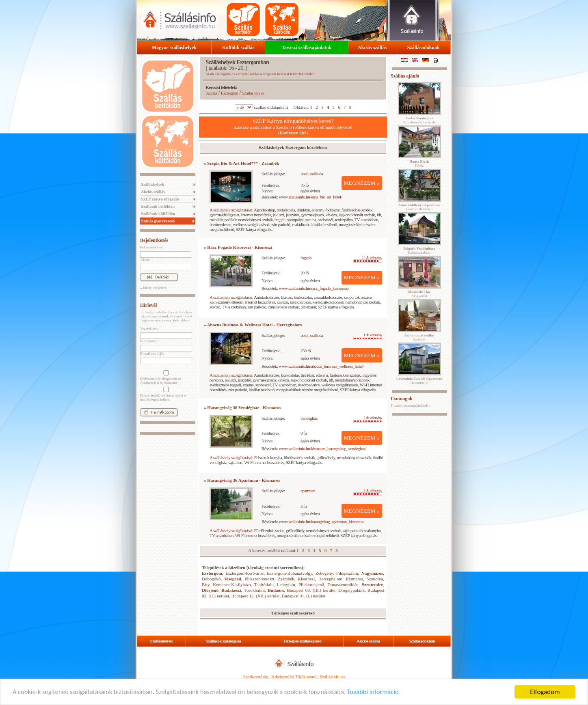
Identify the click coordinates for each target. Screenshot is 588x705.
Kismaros (355, 579)
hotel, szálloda (312, 174)
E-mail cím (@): (152, 354)
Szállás (212, 93)
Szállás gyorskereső (157, 221)
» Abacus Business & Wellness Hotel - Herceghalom (253, 325)
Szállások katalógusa (224, 641)
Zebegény (324, 573)
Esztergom (230, 93)
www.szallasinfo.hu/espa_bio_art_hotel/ (311, 197)
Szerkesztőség (256, 677)
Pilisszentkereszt (259, 579)
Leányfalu (286, 584)
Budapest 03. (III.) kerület (311, 590)
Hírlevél (148, 305)
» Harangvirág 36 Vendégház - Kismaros (242, 407)
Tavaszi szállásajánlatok (306, 47)
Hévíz (419, 164)
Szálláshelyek (152, 184)
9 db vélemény (368, 492)
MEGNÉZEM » (362, 183)
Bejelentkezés (154, 240)
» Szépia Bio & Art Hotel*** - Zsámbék (241, 163)
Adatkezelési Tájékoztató (294, 677)
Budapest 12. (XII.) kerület (256, 596)
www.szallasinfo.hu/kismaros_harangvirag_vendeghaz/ (323, 448)
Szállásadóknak (424, 47)
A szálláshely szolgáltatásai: (231, 210)
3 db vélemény (368, 419)
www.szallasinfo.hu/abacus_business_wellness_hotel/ (321, 366)
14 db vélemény (368, 259)
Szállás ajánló (405, 76)
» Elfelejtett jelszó (153, 288)
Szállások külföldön (158, 214)
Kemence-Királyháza (232, 584)
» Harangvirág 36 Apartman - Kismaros (242, 480)
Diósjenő (210, 590)
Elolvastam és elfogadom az (165, 377)
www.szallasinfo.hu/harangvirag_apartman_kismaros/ (322, 522)
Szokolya (375, 579)
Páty (206, 584)
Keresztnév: (149, 341)
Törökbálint (254, 590)
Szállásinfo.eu (332, 677)
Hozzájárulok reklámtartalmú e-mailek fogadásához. (165, 394)
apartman (308, 491)
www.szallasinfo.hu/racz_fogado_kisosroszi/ (314, 288)
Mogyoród (419, 294)
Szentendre (372, 584)
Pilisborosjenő (311, 584)
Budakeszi (231, 590)
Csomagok (402, 399)
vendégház (309, 418)
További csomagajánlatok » (411, 405)
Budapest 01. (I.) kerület (304, 596)
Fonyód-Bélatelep (419, 207)
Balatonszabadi (419, 250)
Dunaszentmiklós (343, 584)
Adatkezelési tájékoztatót (159, 383)
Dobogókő (211, 579)
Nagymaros (372, 573)
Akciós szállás (372, 47)
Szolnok (419, 337)
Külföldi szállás (238, 47)
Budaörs (276, 590)
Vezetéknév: (149, 328)
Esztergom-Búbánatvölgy (290, 573)
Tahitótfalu (264, 584)
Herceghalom (330, 579)
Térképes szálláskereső (302, 641)
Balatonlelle (419, 381)
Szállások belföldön (157, 206)
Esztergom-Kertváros (244, 573)
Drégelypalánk (351, 590)
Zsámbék (286, 579)
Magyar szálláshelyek (174, 47)
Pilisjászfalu (347, 573)
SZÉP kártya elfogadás (160, 199)
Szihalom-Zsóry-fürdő (419, 120)
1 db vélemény (368, 336)
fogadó (306, 258)
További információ (385, 692)
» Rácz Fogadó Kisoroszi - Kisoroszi (238, 247)
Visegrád (233, 579)
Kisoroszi (306, 579)
